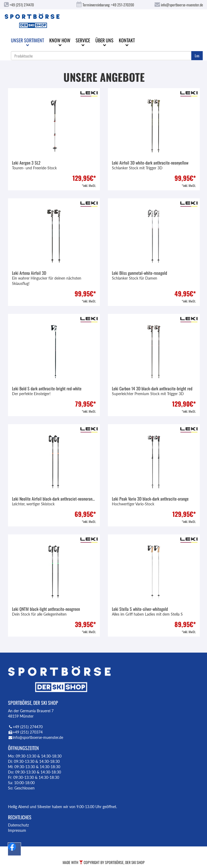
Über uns (104, 42)
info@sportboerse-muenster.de (179, 5)
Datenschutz (18, 825)
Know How (60, 42)
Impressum (17, 830)
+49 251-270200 (123, 5)
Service (83, 42)
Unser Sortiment (27, 42)
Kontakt (127, 42)
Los (197, 56)
